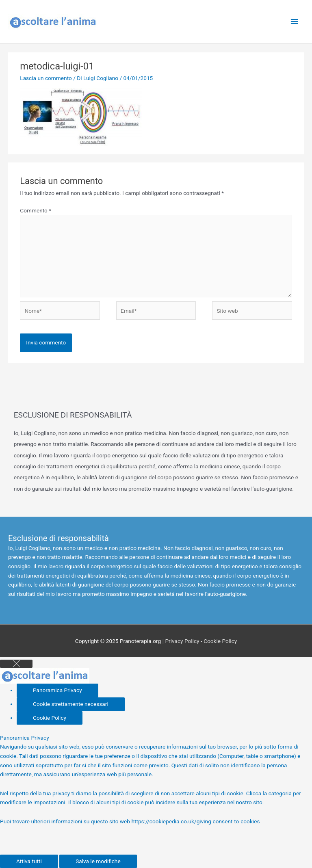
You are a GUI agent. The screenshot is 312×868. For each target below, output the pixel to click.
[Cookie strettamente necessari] (71, 704)
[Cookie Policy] (50, 718)
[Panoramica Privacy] (57, 691)
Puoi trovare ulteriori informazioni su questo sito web (66, 821)
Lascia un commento (46, 78)
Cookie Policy (220, 641)
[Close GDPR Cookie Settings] (16, 664)
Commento (36, 210)
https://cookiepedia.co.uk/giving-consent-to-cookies (195, 821)
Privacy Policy (182, 641)
